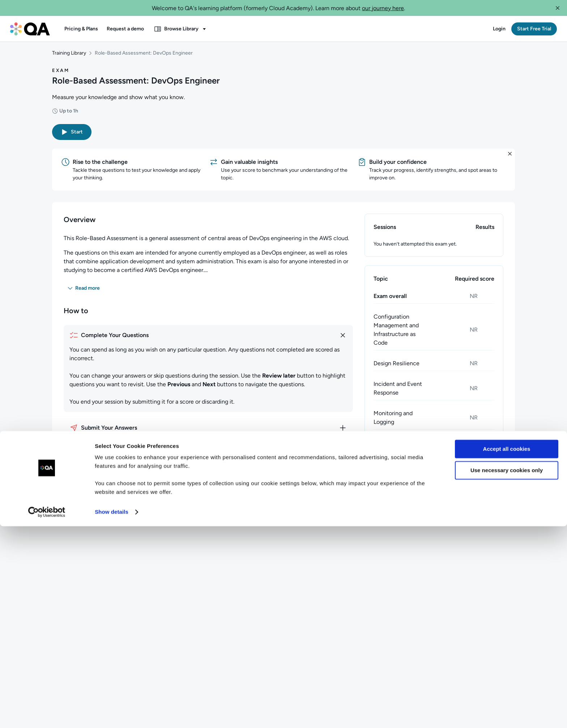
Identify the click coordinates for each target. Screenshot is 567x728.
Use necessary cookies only (507, 672)
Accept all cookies (507, 651)
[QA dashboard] (30, 29)
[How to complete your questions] (208, 341)
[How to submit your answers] (208, 433)
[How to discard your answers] (208, 458)
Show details (112, 714)
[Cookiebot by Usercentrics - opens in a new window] (47, 714)
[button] (558, 8)
